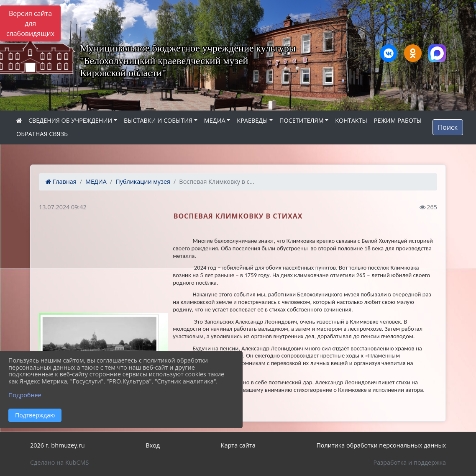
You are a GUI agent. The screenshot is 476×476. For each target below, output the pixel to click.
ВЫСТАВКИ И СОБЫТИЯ (158, 120)
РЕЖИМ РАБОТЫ (398, 120)
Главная (61, 181)
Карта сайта (238, 445)
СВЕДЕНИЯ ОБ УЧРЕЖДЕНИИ (70, 120)
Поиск (448, 127)
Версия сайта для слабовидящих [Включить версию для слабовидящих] (30, 23)
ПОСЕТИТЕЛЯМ (302, 120)
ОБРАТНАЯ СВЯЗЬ (42, 134)
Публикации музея (143, 181)
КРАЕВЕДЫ (252, 120)
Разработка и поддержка (410, 462)
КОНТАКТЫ (351, 120)
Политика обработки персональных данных (381, 445)
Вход (153, 445)
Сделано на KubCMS (59, 462)
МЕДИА (215, 120)
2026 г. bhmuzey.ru (58, 445)
